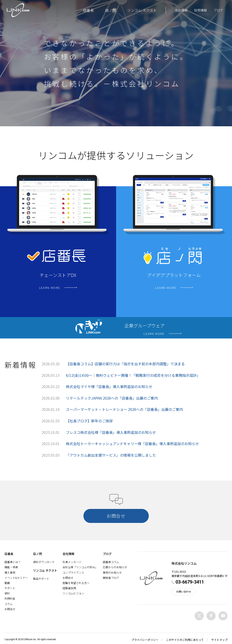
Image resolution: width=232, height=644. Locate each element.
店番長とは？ (13, 562)
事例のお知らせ (112, 572)
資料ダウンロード (44, 562)
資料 (7, 593)
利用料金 (10, 598)
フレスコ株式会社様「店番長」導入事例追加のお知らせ (111, 432)
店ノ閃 (110, 10)
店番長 (88, 10)
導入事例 (10, 572)
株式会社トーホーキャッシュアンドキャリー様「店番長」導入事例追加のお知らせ (132, 444)
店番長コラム (111, 562)
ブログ (218, 10)
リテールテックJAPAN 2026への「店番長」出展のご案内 (112, 398)
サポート (10, 588)
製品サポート (41, 578)
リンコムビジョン (73, 593)
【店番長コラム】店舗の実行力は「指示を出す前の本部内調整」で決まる (125, 364)
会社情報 (181, 10)
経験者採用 (69, 588)
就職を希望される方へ (76, 583)
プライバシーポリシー (145, 640)
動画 (7, 583)
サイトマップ (219, 640)
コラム (9, 604)
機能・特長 (11, 567)
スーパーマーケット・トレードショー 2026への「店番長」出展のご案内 (124, 409)
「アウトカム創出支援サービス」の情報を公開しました (111, 455)
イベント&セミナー (16, 578)
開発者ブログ (111, 578)
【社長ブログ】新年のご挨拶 (89, 421)
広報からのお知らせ (115, 567)
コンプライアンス (73, 572)
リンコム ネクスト (142, 10)
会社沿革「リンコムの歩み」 (80, 567)
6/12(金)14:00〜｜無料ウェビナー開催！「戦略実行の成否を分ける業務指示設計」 (133, 375)
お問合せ (10, 609)
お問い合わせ (184, 591)
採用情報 (200, 10)
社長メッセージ (72, 562)
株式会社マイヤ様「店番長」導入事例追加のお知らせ (109, 386)
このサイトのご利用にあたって (185, 640)
